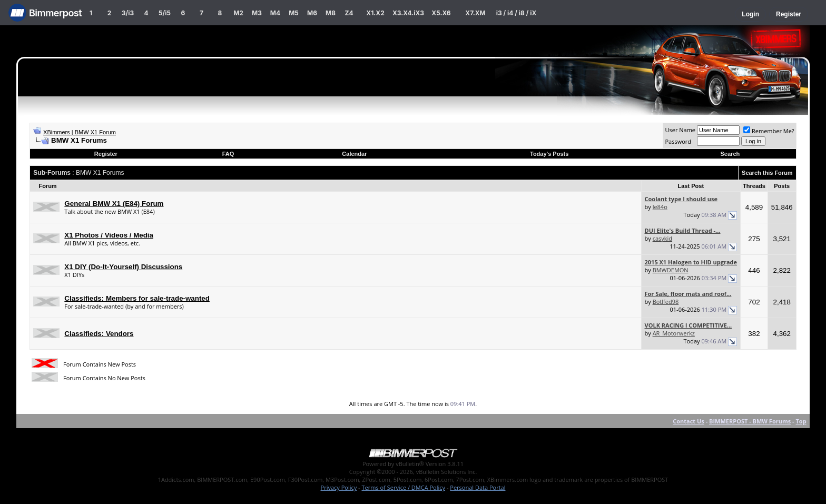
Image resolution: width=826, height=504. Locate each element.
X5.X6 (441, 13)
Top (801, 421)
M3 (257, 13)
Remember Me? (769, 131)
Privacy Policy (339, 487)
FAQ (228, 154)
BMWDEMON (671, 270)
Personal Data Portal (478, 487)
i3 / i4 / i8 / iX (517, 13)
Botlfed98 (666, 302)
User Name (680, 130)
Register (789, 14)
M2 (238, 13)
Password (678, 141)
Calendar (354, 154)
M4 (275, 13)
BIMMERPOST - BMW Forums (750, 421)
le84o (660, 207)
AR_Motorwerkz (674, 333)
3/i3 (128, 13)
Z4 (349, 13)
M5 (294, 13)
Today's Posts (549, 154)
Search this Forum (767, 173)
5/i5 (165, 13)
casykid (662, 238)
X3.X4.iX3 (408, 13)
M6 (312, 13)
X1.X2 (375, 13)
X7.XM (475, 13)
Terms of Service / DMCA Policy (403, 487)
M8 (331, 13)
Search (730, 154)
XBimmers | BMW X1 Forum (80, 132)
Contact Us (689, 421)
